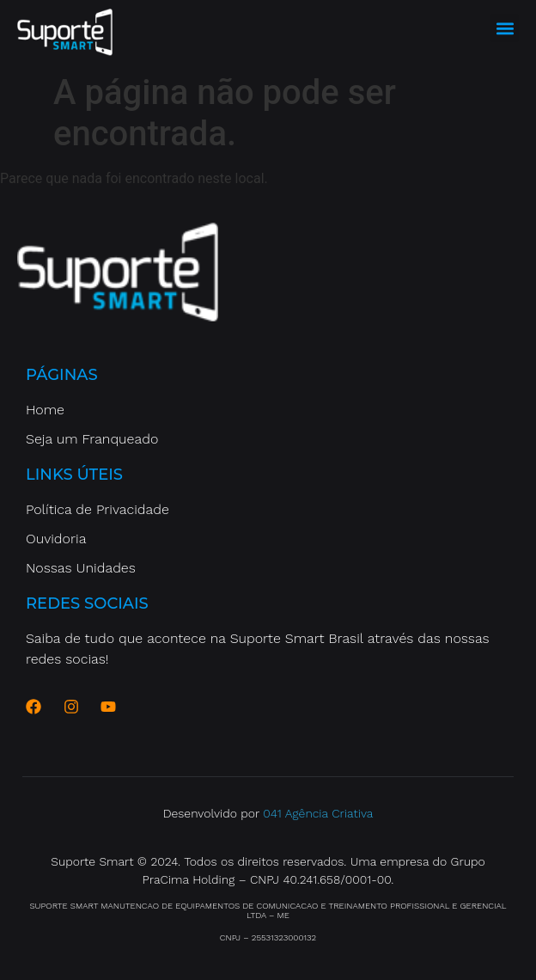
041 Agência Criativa (318, 813)
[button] (505, 28)
